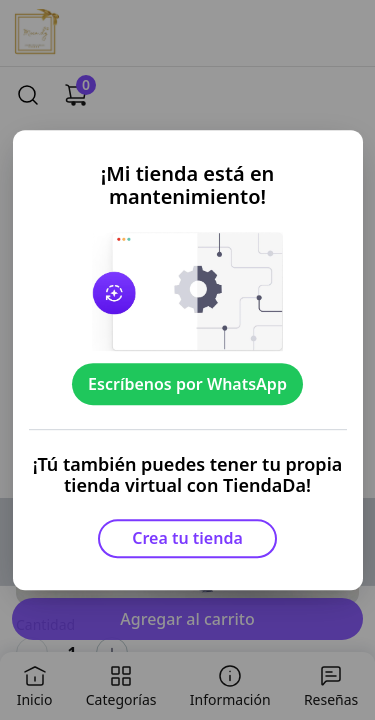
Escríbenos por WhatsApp (187, 384)
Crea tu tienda (187, 538)
